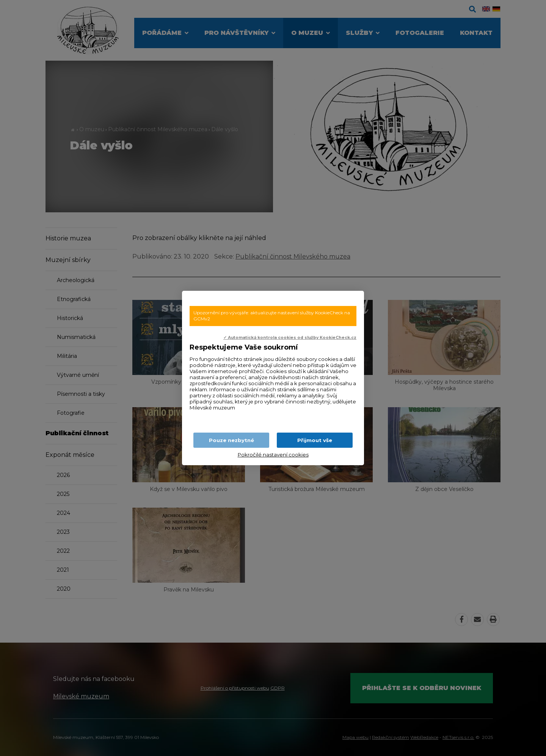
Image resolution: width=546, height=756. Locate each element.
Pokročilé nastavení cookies (273, 455)
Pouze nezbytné (231, 440)
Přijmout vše (315, 440)
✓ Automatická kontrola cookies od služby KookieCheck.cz (290, 338)
